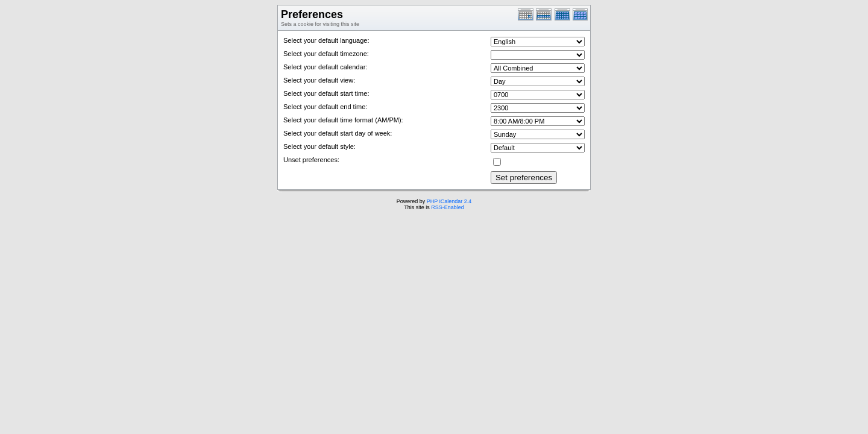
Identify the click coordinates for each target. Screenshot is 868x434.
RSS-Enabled (448, 207)
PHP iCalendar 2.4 (449, 201)
